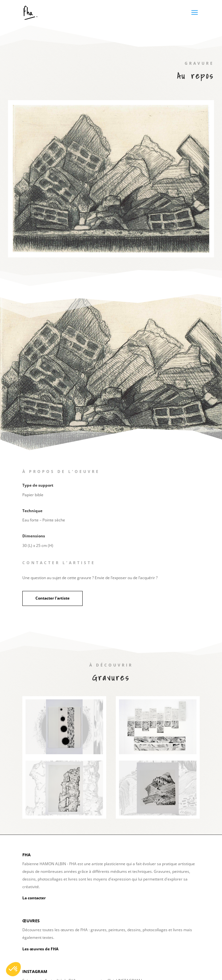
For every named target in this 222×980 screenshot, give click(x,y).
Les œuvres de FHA (40, 949)
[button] (13, 969)
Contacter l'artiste (52, 598)
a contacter (35, 898)
